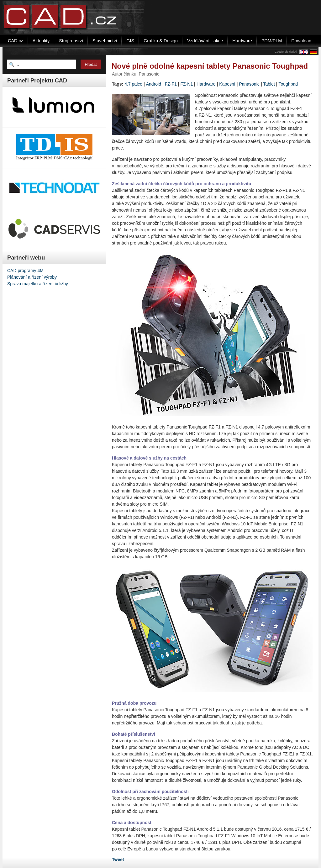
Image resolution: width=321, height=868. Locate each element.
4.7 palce (133, 84)
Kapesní (227, 84)
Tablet (269, 84)
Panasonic (249, 84)
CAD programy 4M (25, 271)
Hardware (206, 84)
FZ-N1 (187, 84)
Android (154, 84)
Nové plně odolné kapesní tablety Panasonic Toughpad (210, 66)
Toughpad (288, 84)
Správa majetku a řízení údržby (38, 284)
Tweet (118, 860)
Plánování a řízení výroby (32, 277)
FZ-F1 (171, 84)
